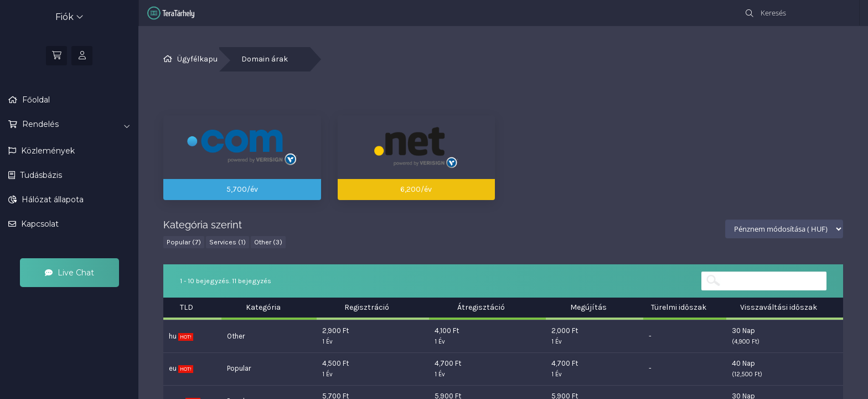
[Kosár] (56, 56)
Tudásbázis (40, 175)
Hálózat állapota (51, 199)
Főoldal (35, 100)
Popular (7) (184, 242)
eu (181, 369)
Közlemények (47, 151)
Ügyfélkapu (197, 59)
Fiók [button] (69, 17)
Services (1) (228, 242)
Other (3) (268, 242)
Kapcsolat (39, 224)
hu (181, 336)
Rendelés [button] (75, 125)
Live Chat (69, 273)
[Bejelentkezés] (82, 56)
